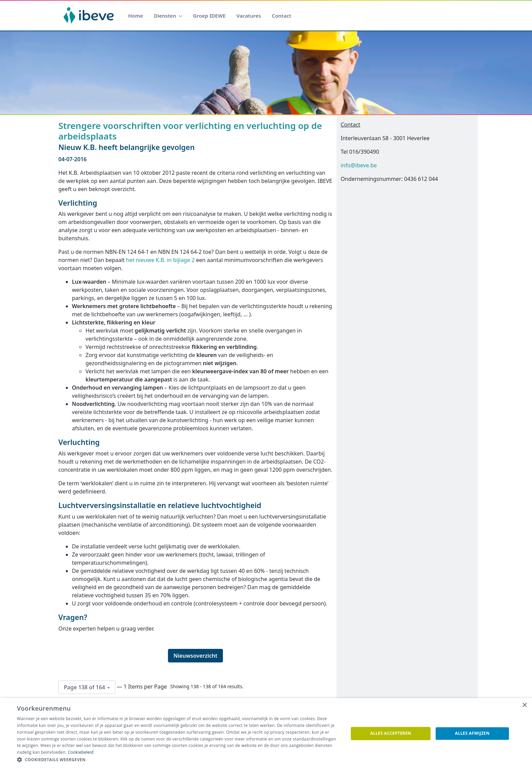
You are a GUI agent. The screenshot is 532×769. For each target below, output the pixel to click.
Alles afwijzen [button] (472, 733)
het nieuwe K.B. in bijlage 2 (160, 260)
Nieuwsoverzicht (195, 656)
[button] (178, 760)
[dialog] (266, 734)
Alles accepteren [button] (391, 733)
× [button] (524, 705)
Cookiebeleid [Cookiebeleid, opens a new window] (81, 752)
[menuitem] (136, 16)
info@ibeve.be (359, 165)
